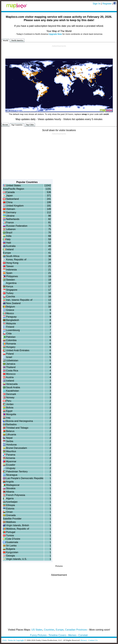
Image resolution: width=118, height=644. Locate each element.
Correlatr (83, 635)
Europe (60, 630)
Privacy (84, 640)
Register (107, 4)
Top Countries (17, 125)
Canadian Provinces (76, 630)
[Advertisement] (59, 52)
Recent (5, 125)
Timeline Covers (57, 635)
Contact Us (93, 640)
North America (17, 40)
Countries (49, 630)
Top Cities (30, 125)
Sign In (97, 4)
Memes (72, 635)
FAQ (4, 640)
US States (37, 630)
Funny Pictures (38, 635)
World (5, 41)
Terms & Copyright (16, 640)
